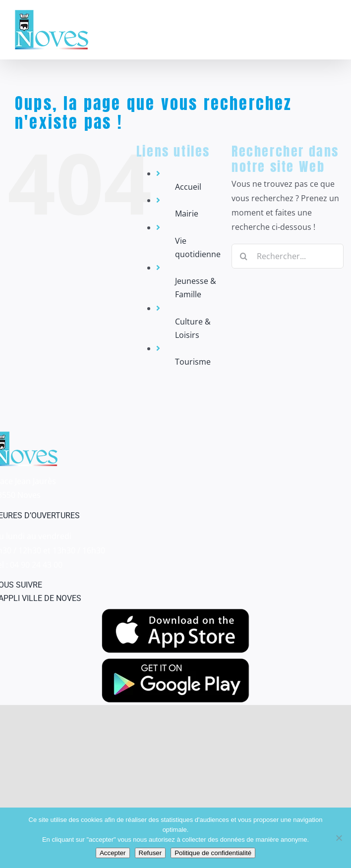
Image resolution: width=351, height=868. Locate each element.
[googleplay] (175, 662)
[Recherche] (244, 256)
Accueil (188, 187)
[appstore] (175, 613)
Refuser (150, 853)
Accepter (113, 853)
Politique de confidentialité (213, 853)
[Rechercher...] (288, 256)
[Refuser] (339, 838)
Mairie (187, 214)
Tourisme (193, 362)
